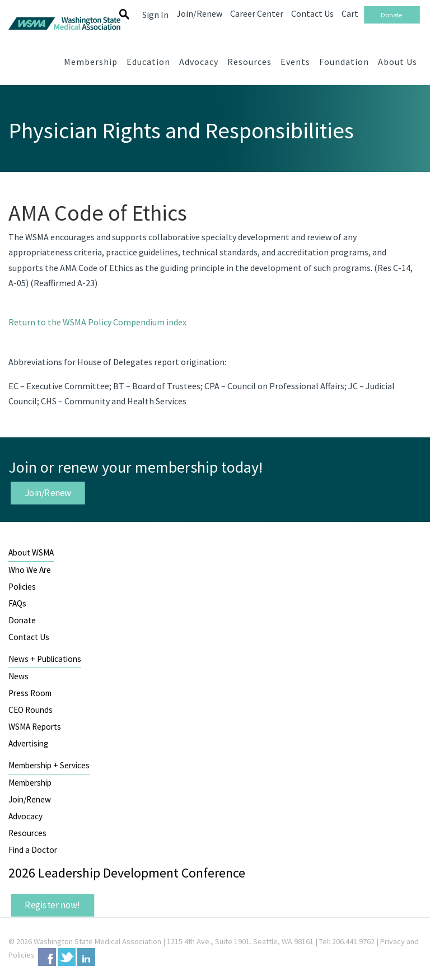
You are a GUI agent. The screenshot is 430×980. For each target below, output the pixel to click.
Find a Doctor (33, 850)
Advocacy (25, 816)
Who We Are (30, 570)
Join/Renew (48, 493)
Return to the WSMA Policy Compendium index (97, 322)
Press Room (30, 693)
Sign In (155, 15)
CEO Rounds (31, 710)
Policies (22, 587)
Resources (27, 833)
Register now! (53, 905)
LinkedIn (86, 957)
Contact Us (29, 637)
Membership (30, 783)
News (18, 676)
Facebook (47, 957)
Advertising (28, 743)
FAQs (17, 603)
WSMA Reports (35, 727)
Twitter (67, 957)
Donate (22, 620)
